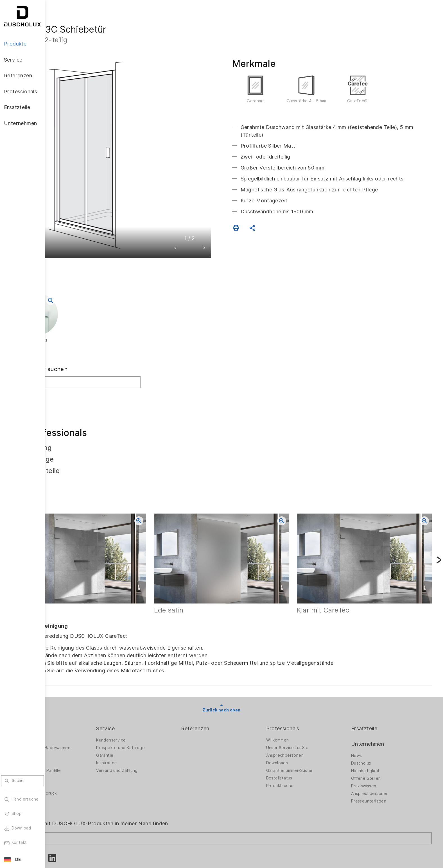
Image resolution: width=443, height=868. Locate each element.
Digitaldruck (68, 753)
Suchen (68, 373)
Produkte (67, 696)
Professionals (301, 696)
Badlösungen (69, 723)
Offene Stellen (375, 746)
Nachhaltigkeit (374, 738)
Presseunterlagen (378, 769)
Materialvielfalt (71, 776)
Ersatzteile (373, 696)
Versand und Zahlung (153, 738)
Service (141, 696)
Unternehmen (377, 711)
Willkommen (296, 708)
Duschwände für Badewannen (86, 715)
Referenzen (222, 696)
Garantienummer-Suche (307, 738)
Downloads (295, 731)
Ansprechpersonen (303, 723)
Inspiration (142, 731)
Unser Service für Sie (305, 715)
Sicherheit (66, 768)
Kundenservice (147, 708)
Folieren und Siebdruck (79, 761)
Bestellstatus (297, 746)
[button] (198, 226)
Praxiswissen (373, 754)
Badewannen (69, 731)
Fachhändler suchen (84, 347)
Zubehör (65, 746)
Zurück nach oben (244, 677)
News (366, 723)
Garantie (141, 723)
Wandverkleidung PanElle (81, 738)
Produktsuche (298, 753)
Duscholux (370, 731)
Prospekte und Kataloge (156, 715)
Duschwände (69, 708)
